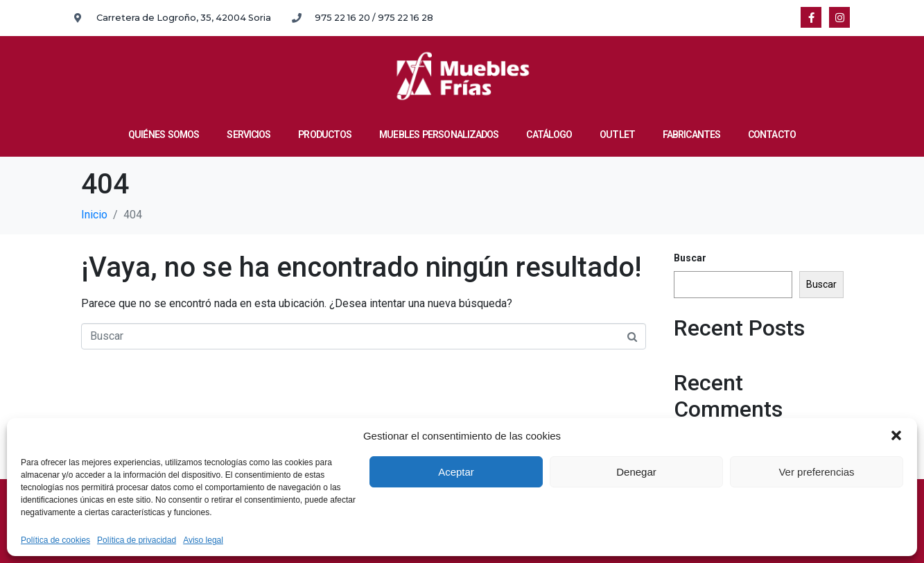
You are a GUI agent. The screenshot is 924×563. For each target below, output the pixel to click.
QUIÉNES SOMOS (164, 135)
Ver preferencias (816, 472)
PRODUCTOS (325, 135)
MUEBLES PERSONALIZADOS (439, 135)
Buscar (690, 258)
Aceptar (456, 472)
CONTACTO (772, 135)
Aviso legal (203, 540)
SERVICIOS (249, 135)
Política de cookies (55, 540)
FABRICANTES (691, 135)
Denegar (636, 472)
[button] (896, 435)
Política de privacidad (137, 540)
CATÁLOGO (549, 135)
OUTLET (617, 135)
